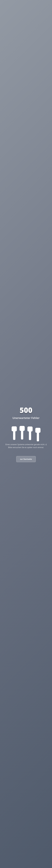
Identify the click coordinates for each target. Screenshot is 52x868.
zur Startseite (26, 459)
